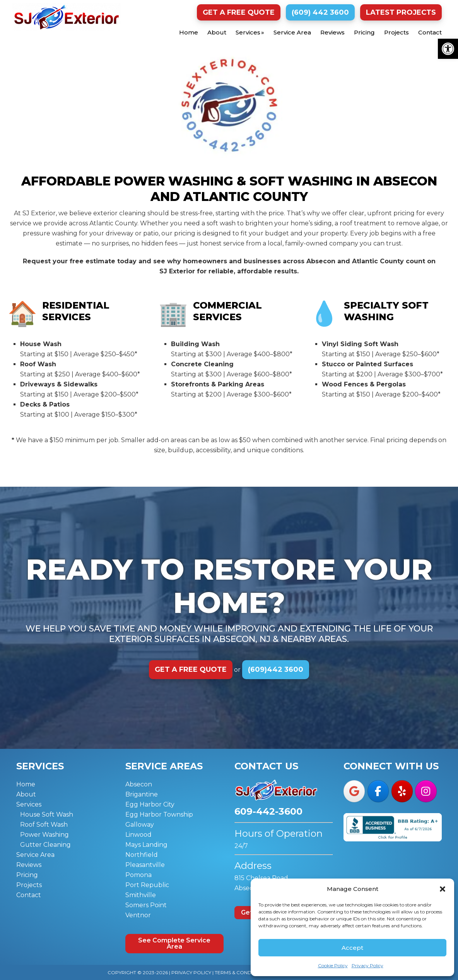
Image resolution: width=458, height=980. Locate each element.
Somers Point (146, 905)
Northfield (142, 855)
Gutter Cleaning (45, 845)
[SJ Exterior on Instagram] (426, 791)
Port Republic (147, 885)
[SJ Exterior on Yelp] (402, 791)
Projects (29, 885)
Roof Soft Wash (44, 825)
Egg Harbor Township (159, 814)
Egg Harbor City (150, 804)
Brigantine (142, 794)
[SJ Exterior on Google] (354, 791)
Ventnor (138, 915)
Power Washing (44, 835)
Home (26, 784)
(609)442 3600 (276, 669)
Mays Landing (146, 845)
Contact (29, 895)
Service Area (35, 855)
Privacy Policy (367, 965)
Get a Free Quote (239, 12)
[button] (448, 49)
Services (29, 804)
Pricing (27, 875)
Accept (352, 948)
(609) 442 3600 (320, 12)
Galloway (140, 825)
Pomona (138, 875)
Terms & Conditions (241, 972)
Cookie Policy (333, 965)
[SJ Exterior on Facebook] (378, 791)
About (26, 794)
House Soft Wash (47, 814)
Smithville (141, 895)
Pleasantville (145, 865)
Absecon (139, 784)
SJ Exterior (67, 17)
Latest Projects (401, 12)
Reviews (29, 865)
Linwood (138, 835)
